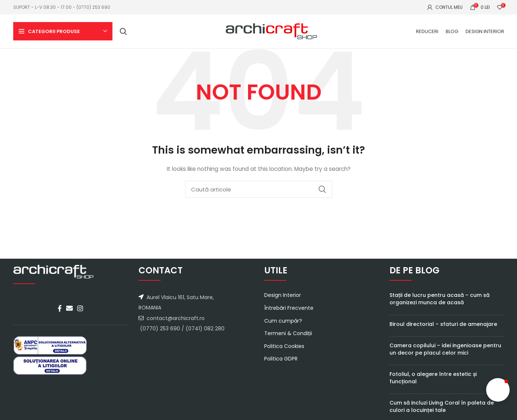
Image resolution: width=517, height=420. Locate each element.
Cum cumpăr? (283, 326)
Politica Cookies (284, 351)
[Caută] (123, 34)
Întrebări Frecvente (289, 313)
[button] (498, 390)
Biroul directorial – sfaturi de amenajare (443, 329)
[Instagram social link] (80, 313)
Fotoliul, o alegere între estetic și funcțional (433, 383)
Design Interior (283, 300)
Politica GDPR (281, 364)
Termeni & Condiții (288, 339)
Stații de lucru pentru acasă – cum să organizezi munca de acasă (439, 304)
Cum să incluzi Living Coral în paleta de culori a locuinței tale (442, 412)
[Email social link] (69, 313)
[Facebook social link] (60, 313)
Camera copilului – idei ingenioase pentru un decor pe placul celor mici (445, 354)
